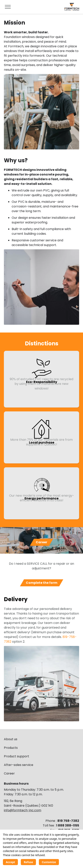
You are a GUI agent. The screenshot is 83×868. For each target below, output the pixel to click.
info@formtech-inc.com (23, 810)
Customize (49, 862)
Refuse (28, 862)
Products (11, 748)
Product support (17, 756)
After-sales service (19, 765)
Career (9, 773)
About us (11, 739)
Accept (10, 862)
